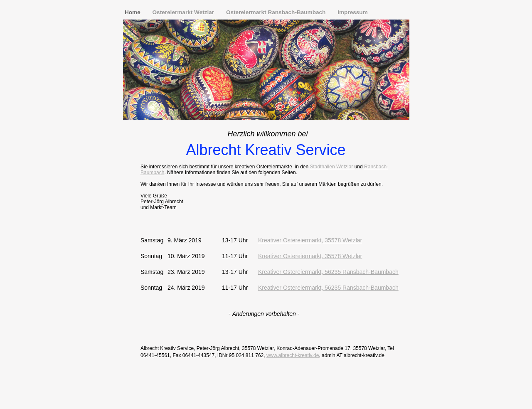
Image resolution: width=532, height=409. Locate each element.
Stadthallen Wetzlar (332, 167)
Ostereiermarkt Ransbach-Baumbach (277, 12)
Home (133, 12)
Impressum (353, 12)
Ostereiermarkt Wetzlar (184, 12)
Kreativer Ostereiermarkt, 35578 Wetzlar (310, 240)
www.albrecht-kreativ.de (293, 355)
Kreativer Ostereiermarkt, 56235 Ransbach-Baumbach (328, 272)
